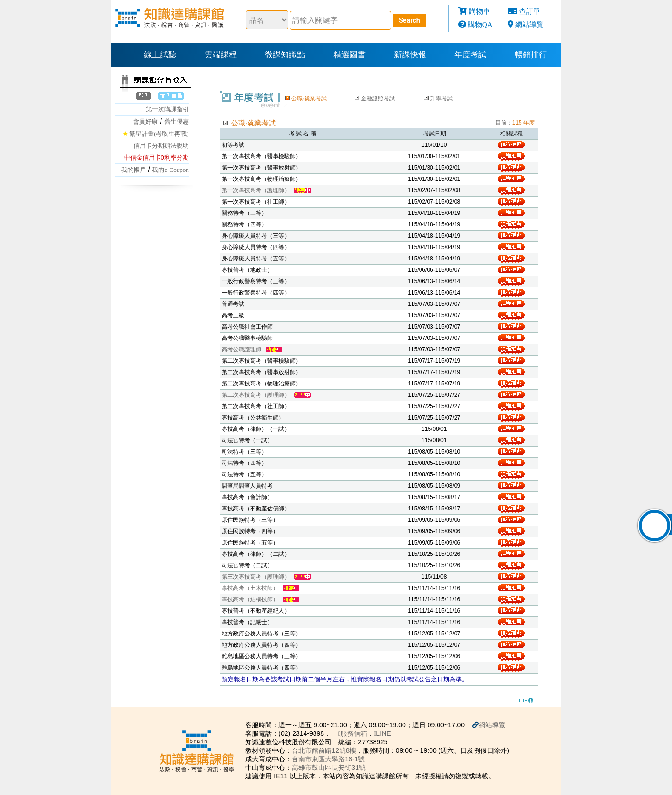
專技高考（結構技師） (250, 599)
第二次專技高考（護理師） (256, 395)
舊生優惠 (177, 121)
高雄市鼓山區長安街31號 (329, 768)
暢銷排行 (531, 55)
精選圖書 (349, 55)
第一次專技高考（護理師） (256, 190)
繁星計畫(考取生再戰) (159, 134)
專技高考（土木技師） (250, 588)
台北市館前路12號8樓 (324, 750)
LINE (382, 733)
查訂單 (530, 11)
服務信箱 (353, 733)
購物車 (479, 11)
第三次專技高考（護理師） (256, 577)
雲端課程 (221, 55)
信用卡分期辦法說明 (161, 146)
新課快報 (410, 55)
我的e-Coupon (170, 170)
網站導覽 (529, 24)
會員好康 (145, 121)
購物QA (480, 24)
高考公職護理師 (242, 349)
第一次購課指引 (167, 109)
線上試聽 (160, 55)
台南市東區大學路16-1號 (328, 759)
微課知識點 (285, 55)
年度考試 (470, 55)
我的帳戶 (134, 170)
